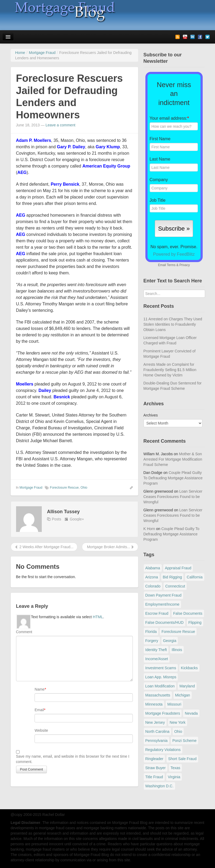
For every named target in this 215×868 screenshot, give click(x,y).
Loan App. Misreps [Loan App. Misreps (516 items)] (161, 677)
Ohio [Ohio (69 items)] (178, 731)
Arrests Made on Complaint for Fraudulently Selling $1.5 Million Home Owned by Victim (170, 370)
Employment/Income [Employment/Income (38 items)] (163, 604)
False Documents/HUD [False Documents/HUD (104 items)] (165, 622)
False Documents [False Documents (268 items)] (188, 613)
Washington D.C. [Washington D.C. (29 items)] (159, 786)
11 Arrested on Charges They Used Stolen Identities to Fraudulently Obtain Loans (173, 324)
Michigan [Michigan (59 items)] (183, 695)
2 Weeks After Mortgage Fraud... (44, 547)
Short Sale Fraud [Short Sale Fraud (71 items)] (182, 759)
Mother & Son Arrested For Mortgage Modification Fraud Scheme (173, 459)
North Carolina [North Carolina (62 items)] (157, 731)
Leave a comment (60, 125)
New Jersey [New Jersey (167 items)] (155, 722)
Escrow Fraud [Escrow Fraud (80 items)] (157, 613)
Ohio (84, 488)
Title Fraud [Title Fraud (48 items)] (154, 777)
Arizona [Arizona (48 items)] (152, 577)
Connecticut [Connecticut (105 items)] (175, 586)
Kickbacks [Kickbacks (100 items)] (189, 668)
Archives (151, 415)
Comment (24, 632)
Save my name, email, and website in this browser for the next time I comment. (73, 759)
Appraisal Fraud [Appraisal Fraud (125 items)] (178, 568)
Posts (57, 519)
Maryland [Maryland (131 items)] (187, 686)
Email (39, 710)
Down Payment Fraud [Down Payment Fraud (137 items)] (163, 595)
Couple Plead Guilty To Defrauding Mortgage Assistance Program (173, 478)
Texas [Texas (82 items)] (176, 768)
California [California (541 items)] (195, 577)
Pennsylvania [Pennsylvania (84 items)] (156, 741)
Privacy (185, 265)
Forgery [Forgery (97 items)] (152, 641)
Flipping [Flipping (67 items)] (195, 622)
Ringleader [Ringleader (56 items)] (154, 759)
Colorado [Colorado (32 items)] (153, 586)
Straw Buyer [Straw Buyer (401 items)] (156, 768)
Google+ (77, 519)
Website (41, 730)
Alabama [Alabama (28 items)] (153, 568)
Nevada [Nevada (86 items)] (191, 713)
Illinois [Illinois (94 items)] (177, 650)
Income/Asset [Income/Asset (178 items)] (157, 659)
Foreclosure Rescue (64, 488)
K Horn (149, 529)
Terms (171, 265)
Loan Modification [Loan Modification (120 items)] (160, 686)
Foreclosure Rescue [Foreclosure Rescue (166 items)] (178, 632)
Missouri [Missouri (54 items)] (174, 704)
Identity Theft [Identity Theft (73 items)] (156, 650)
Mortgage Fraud (31, 488)
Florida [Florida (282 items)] (151, 632)
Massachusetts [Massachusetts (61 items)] (158, 695)
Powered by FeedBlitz (174, 254)
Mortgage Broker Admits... (110, 547)
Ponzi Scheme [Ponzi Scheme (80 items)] (184, 741)
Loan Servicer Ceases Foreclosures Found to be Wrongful (173, 497)
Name (39, 689)
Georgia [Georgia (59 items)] (170, 641)
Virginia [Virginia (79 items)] (174, 777)
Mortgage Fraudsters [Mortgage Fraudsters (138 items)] (163, 713)
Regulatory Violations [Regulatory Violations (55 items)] (163, 750)
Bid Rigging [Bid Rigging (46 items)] (172, 577)
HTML (98, 617)
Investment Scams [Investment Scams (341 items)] (161, 668)
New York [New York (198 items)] (178, 722)
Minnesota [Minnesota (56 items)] (154, 704)
